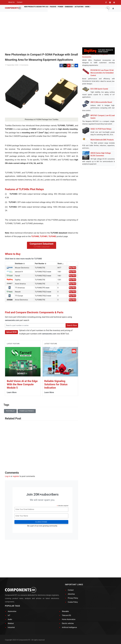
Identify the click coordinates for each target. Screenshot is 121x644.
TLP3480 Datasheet (42, 247)
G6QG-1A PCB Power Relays (101, 129)
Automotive (12, 611)
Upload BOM (11, 332)
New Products (31, 8)
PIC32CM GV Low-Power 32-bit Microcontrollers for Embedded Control (102, 73)
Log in (8, 476)
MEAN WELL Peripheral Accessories (95, 56)
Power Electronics (27, 411)
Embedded (77, 8)
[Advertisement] (42, 444)
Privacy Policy (73, 598)
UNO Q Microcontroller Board (101, 102)
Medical (11, 623)
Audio (10, 619)
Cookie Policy (73, 602)
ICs (51, 8)
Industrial (11, 627)
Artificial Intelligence (69, 627)
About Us (11, 2)
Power (67, 8)
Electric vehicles (68, 623)
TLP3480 (35, 236)
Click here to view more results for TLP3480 (23, 259)
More (98, 8)
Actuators (88, 8)
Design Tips (43, 8)
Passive (58, 8)
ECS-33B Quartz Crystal (99, 89)
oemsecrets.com (12, 320)
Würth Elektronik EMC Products (102, 140)
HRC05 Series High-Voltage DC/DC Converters (101, 154)
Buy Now (72, 268)
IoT (9, 615)
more (49, 272)
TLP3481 (44, 236)
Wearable (65, 611)
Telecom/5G (66, 615)
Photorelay (10, 411)
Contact (20, 2)
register (16, 476)
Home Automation (69, 619)
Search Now (72, 325)
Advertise (71, 594)
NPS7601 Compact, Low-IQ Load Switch (103, 117)
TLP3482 (52, 236)
